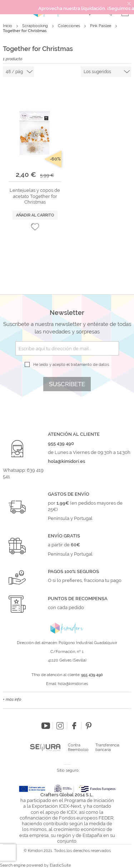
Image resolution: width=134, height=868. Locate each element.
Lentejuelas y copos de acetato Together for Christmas (35, 196)
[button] (35, 227)
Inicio (8, 26)
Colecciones (70, 26)
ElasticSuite (60, 865)
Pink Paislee (101, 26)
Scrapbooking (36, 26)
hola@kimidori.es (73, 684)
